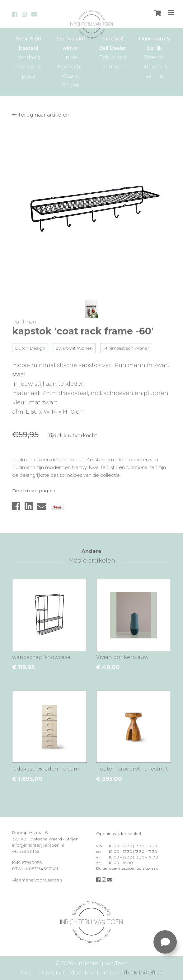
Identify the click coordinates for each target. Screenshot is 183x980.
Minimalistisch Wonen (127, 348)
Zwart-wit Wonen (74, 348)
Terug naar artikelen (41, 115)
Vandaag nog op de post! (28, 57)
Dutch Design (30, 348)
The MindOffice (143, 973)
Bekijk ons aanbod (113, 52)
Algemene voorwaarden (37, 880)
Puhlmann (26, 322)
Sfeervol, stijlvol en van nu (155, 57)
